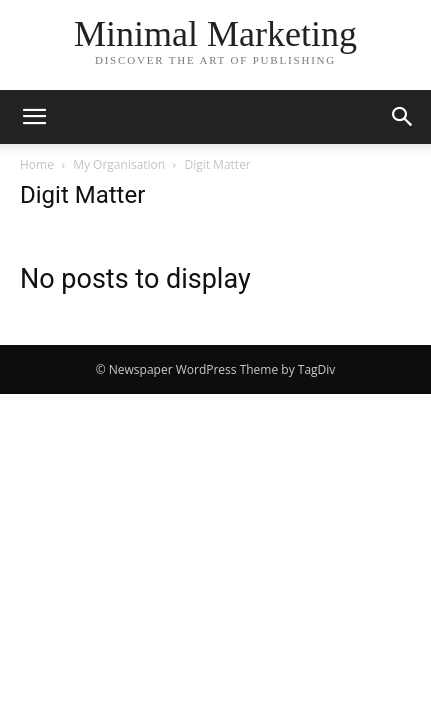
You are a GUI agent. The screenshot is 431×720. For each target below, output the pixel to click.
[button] (34, 117)
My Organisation (119, 164)
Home (37, 164)
